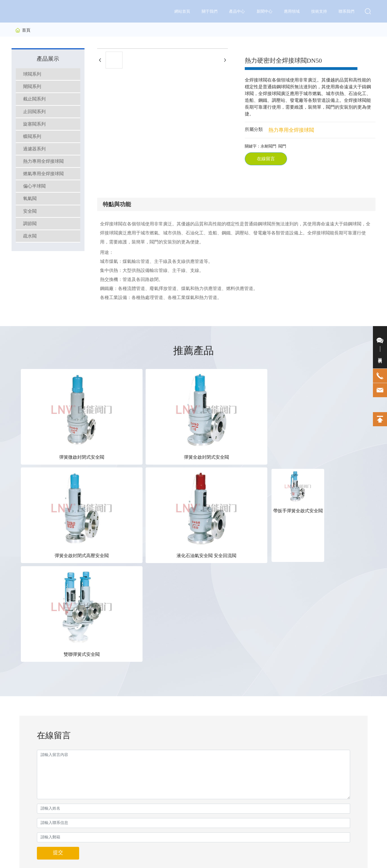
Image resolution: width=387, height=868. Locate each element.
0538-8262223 (294, 706)
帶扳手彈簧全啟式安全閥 (281, 412)
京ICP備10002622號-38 (181, 848)
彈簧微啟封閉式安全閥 (48, 412)
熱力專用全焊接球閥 (291, 130)
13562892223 (292, 698)
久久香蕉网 (10, 864)
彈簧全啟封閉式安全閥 (106, 412)
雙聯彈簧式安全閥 (339, 412)
